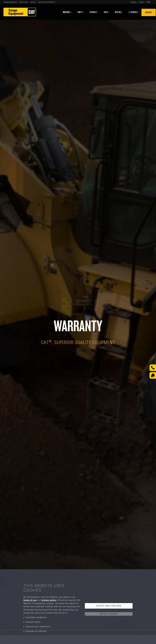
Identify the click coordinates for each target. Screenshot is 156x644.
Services (94, 12)
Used (107, 12)
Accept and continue (109, 606)
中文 (148, 2)
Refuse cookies (109, 614)
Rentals (118, 12)
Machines (68, 12)
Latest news (24, 2)
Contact (149, 12)
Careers (33, 2)
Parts (81, 12)
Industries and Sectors (47, 2)
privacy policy (49, 600)
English (142, 2)
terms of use (30, 600)
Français (134, 2)
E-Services (134, 12)
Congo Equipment (10, 2)
